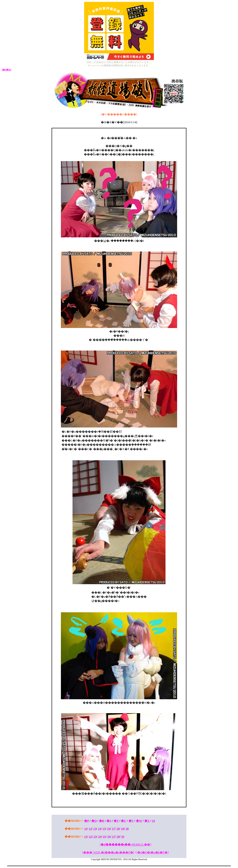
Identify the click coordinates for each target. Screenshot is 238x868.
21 (86, 837)
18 (118, 829)
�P (86, 821)
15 (104, 829)
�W (139, 821)
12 (90, 829)
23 (95, 837)
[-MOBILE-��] (126, 844)
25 (104, 837)
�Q (94, 821)
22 (90, 837)
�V (131, 821)
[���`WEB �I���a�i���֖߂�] (108, 852)
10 (154, 821)
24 (100, 837)
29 (123, 837)
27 (114, 837)
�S (109, 821)
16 (109, 829)
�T (116, 821)
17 (113, 829)
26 (109, 837)
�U (123, 821)
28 (118, 837)
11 (86, 829)
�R (102, 821)
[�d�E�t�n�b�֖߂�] (153, 852)
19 (123, 829)
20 (127, 829)
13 (95, 829)
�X (147, 821)
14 (99, 829)
